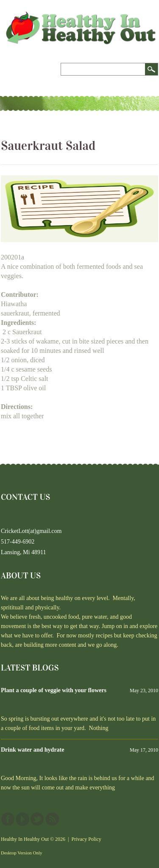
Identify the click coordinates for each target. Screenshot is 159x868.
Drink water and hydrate (32, 750)
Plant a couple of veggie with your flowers (54, 690)
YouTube (22, 819)
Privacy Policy (86, 839)
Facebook (8, 819)
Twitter (37, 819)
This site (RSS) (52, 819)
